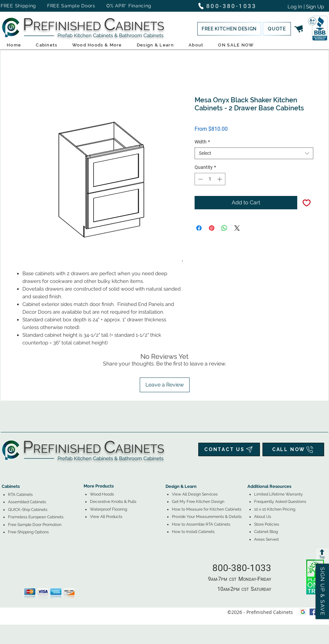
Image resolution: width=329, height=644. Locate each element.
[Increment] (220, 179)
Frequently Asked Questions (280, 502)
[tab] (6, 468)
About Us (263, 517)
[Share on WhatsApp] (224, 228)
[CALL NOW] (293, 449)
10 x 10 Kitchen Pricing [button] (275, 509)
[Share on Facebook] (199, 228)
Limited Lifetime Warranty (279, 494)
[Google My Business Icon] (303, 612)
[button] (229, 29)
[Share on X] (237, 228)
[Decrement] (200, 179)
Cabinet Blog (266, 532)
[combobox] (254, 153)
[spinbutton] (210, 179)
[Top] (322, 554)
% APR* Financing (131, 6)
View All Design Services (195, 494)
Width (202, 142)
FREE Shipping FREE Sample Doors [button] (51, 6)
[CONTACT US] (229, 449)
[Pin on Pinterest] (212, 228)
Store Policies (267, 524)
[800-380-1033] (230, 6)
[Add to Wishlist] (307, 203)
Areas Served (266, 539)
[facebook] (313, 612)
